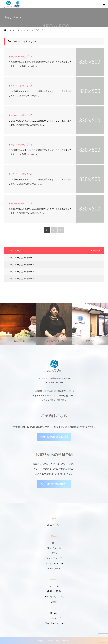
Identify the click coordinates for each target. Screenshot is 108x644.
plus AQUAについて (54, 597)
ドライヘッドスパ (54, 563)
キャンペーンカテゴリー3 (21, 272)
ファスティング (54, 558)
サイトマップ (54, 618)
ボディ (54, 553)
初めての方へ (54, 525)
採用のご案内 (54, 591)
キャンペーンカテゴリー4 (21, 279)
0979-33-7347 (56, 484)
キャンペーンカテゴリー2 (21, 265)
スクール (54, 586)
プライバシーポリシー (54, 623)
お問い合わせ (54, 613)
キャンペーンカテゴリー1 (21, 258)
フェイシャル (54, 548)
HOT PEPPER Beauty (52, 437)
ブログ (54, 602)
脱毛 (54, 543)
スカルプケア (54, 569)
